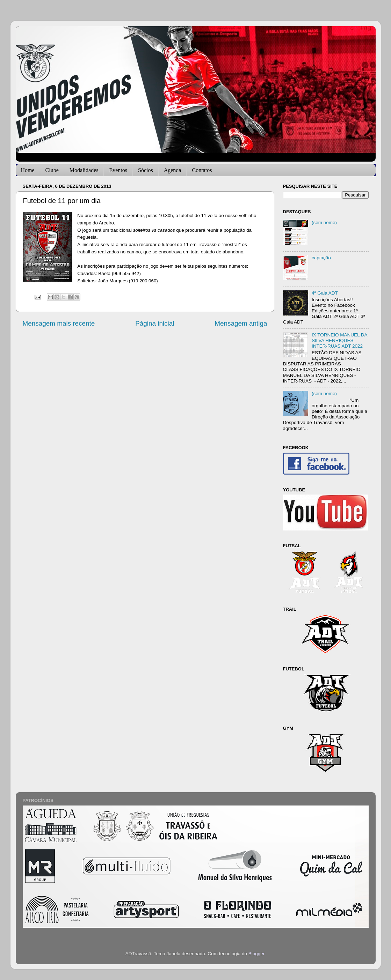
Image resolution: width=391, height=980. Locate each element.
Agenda (173, 170)
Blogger (256, 954)
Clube (52, 170)
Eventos (118, 170)
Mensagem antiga (241, 323)
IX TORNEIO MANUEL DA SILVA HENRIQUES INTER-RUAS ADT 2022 (339, 340)
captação (321, 258)
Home (28, 170)
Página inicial (155, 323)
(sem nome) (324, 222)
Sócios (146, 170)
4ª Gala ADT (325, 293)
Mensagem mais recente (59, 323)
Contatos (202, 170)
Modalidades (84, 170)
